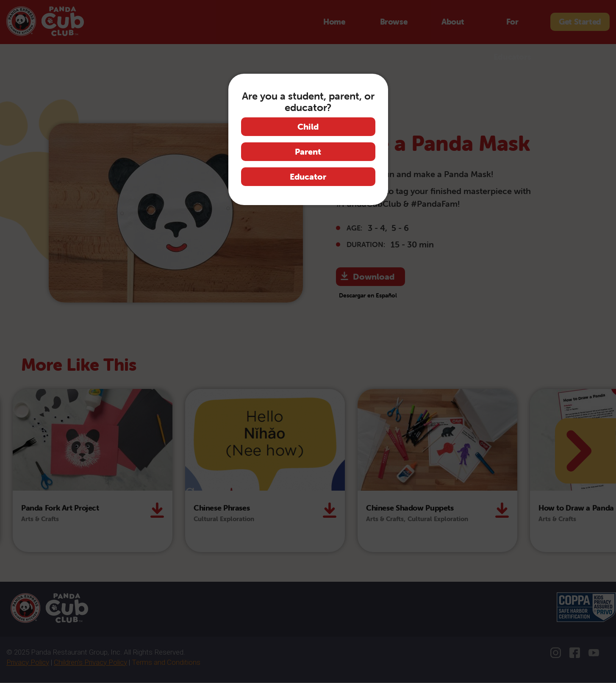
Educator (308, 176)
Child (308, 126)
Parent (308, 151)
